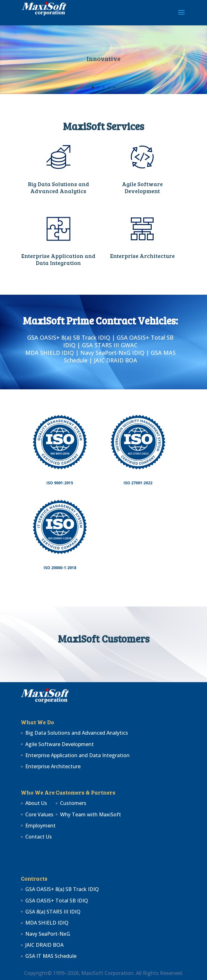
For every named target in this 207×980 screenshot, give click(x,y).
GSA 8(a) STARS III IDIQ (53, 912)
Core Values (39, 814)
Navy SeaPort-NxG (48, 934)
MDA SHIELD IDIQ (47, 923)
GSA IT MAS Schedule (51, 956)
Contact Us (39, 837)
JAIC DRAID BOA (44, 945)
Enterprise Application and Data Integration (58, 259)
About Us (36, 803)
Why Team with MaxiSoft (91, 814)
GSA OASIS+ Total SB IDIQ (57, 901)
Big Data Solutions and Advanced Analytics (58, 187)
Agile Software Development (142, 187)
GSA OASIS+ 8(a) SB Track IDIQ (62, 889)
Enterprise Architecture (142, 256)
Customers (73, 803)
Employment (40, 826)
